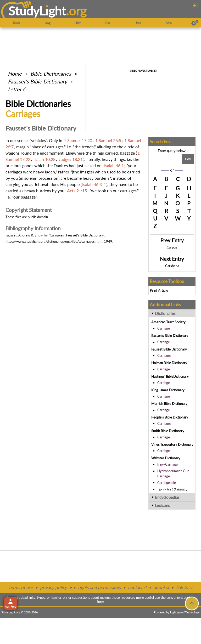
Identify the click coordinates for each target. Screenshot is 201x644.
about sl (161, 587)
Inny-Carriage (167, 464)
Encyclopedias (167, 497)
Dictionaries (165, 313)
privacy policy (54, 587)
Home (15, 74)
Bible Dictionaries (51, 74)
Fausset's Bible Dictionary (37, 81)
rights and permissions (99, 587)
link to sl (184, 587)
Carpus (172, 247)
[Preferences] (195, 23)
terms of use (21, 587)
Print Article (159, 290)
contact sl (137, 587)
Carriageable (167, 483)
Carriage (164, 328)
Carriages (164, 355)
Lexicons (162, 505)
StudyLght (37, 11)
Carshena (172, 266)
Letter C (17, 89)
